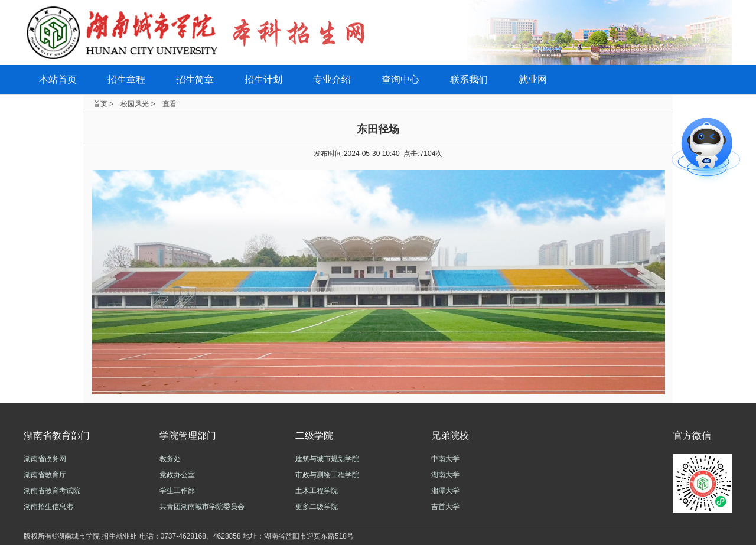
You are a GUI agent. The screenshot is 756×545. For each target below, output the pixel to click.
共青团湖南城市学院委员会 (202, 507)
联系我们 (469, 79)
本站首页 (58, 79)
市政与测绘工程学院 (327, 475)
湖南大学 (445, 475)
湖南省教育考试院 (52, 491)
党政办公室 (177, 475)
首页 (100, 104)
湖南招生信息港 (48, 507)
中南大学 (445, 459)
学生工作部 (177, 491)
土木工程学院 (317, 491)
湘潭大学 (445, 491)
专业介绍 (332, 79)
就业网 (533, 79)
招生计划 (263, 79)
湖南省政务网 (45, 459)
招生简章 (195, 79)
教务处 (170, 459)
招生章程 (126, 79)
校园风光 (135, 104)
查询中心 (400, 79)
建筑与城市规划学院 (327, 459)
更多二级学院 (317, 507)
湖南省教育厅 (45, 475)
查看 (170, 104)
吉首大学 (445, 507)
